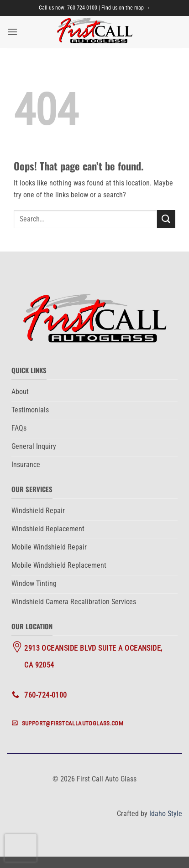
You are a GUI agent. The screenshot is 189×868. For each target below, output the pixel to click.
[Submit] (166, 219)
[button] (12, 32)
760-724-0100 (82, 8)
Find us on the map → (126, 8)
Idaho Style (166, 814)
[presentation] (21, 848)
